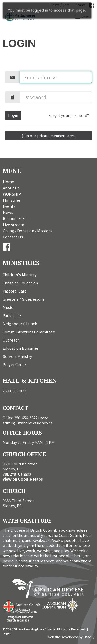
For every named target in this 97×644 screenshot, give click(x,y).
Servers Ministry (17, 356)
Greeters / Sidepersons (24, 299)
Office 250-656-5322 (20, 417)
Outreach (11, 340)
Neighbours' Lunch (20, 324)
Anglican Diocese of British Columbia (51, 589)
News (8, 212)
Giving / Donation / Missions (28, 231)
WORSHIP (12, 194)
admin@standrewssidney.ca (28, 423)
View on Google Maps (23, 479)
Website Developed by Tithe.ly (71, 637)
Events (9, 206)
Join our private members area (48, 136)
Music (8, 307)
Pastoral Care (15, 291)
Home (8, 182)
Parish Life (12, 315)
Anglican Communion (61, 605)
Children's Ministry (20, 275)
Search (80, 5)
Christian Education (20, 283)
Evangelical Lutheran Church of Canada (20, 616)
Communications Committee (29, 332)
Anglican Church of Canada (22, 606)
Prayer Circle (14, 364)
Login (55, 5)
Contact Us (13, 237)
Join (66, 5)
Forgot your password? (69, 115)
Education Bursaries (21, 348)
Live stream (13, 224)
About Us (11, 188)
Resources (14, 218)
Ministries (12, 200)
